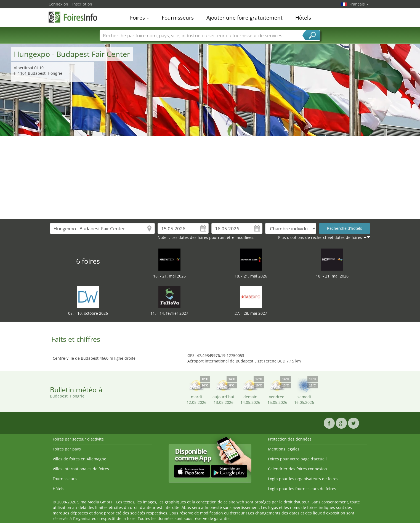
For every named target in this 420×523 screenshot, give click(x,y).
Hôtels (303, 18)
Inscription (82, 4)
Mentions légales (284, 449)
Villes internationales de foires (81, 469)
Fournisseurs (178, 18)
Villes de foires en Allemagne (79, 459)
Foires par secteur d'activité (78, 439)
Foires (139, 18)
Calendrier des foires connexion (297, 469)
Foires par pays (67, 449)
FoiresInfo (76, 17)
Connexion (58, 4)
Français (359, 4)
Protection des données (290, 439)
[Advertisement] (210, 178)
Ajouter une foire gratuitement (244, 18)
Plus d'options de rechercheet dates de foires (320, 237)
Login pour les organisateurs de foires (303, 479)
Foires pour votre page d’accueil (297, 459)
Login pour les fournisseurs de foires (302, 489)
